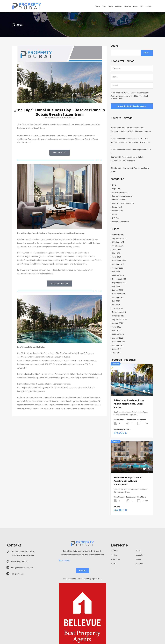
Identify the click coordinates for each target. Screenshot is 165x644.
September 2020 (119, 320)
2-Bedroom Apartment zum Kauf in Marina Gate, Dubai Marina (129, 404)
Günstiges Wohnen (120, 192)
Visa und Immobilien (121, 222)
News (135, 6)
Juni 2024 (117, 250)
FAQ (141, 6)
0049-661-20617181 (20, 562)
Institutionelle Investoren (123, 203)
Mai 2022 (116, 286)
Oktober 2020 (118, 316)
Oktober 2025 (118, 235)
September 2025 (119, 238)
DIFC (114, 185)
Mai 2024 (116, 253)
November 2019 (119, 342)
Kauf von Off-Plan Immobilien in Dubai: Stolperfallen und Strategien (127, 159)
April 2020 (117, 327)
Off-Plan (116, 218)
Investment (117, 207)
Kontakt (148, 6)
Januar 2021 (118, 308)
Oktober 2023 (118, 264)
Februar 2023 (118, 275)
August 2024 (118, 246)
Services (128, 6)
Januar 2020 (118, 338)
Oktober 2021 (118, 297)
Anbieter (118, 6)
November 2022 (119, 279)
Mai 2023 (116, 272)
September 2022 (119, 283)
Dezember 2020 (119, 312)
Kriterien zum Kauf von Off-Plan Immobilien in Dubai (130, 170)
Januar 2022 (118, 290)
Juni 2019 (116, 349)
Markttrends (117, 211)
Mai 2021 (116, 305)
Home (98, 6)
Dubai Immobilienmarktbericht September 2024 (131, 150)
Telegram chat (17, 574)
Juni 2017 (116, 353)
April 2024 (117, 257)
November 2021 (119, 294)
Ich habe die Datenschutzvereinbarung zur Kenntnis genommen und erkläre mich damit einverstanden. (130, 96)
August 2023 (118, 268)
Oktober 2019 (118, 345)
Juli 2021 (116, 301)
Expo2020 (117, 189)
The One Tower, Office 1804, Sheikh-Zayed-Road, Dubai (23, 554)
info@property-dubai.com (22, 568)
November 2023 (119, 261)
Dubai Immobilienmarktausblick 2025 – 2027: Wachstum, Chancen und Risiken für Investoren (131, 140)
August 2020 (118, 323)
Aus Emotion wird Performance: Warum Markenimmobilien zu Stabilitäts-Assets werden (131, 129)
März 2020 (117, 331)
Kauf (104, 6)
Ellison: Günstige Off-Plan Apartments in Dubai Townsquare (128, 481)
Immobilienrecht (119, 200)
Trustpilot (64, 560)
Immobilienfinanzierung (122, 196)
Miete (111, 6)
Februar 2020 (118, 334)
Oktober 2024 (118, 242)
